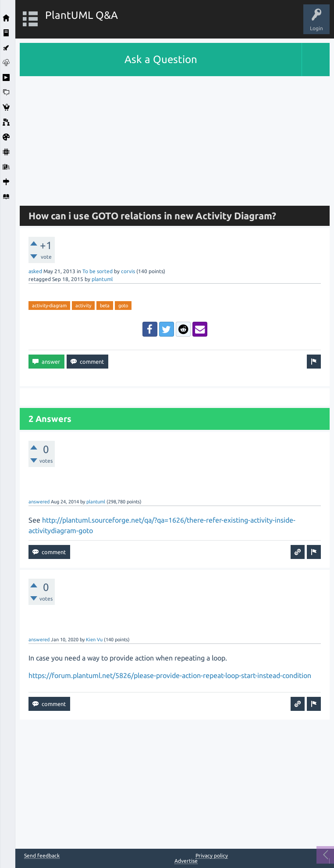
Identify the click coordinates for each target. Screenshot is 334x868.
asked (35, 271)
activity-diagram (49, 306)
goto (123, 306)
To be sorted (98, 271)
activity (83, 306)
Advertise (186, 861)
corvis (128, 271)
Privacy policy (212, 856)
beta (105, 306)
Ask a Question (161, 59)
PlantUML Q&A (82, 15)
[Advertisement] (175, 137)
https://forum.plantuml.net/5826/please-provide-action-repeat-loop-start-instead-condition (170, 675)
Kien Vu (94, 640)
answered (39, 502)
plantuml (102, 279)
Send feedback (42, 856)
